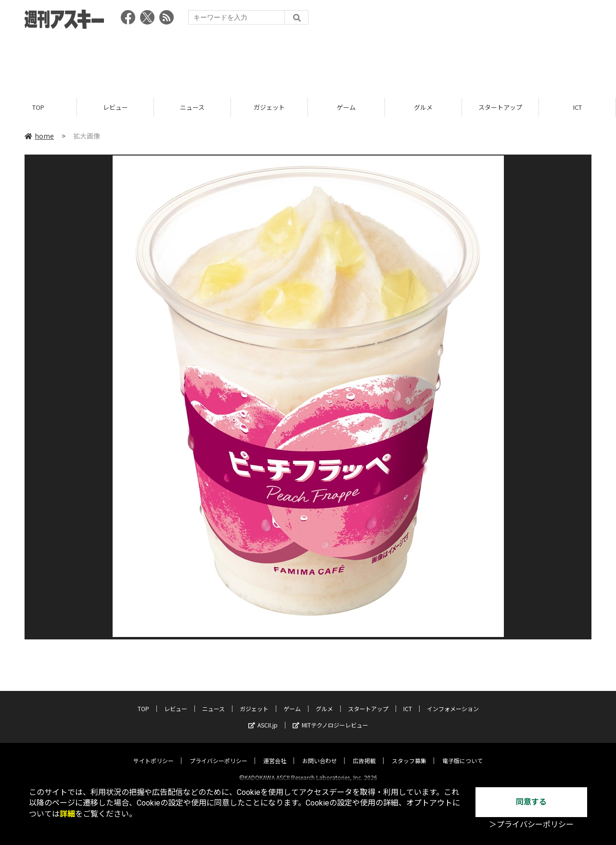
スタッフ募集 (409, 752)
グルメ (423, 107)
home (39, 136)
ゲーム (346, 107)
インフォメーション (453, 700)
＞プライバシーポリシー (531, 825)
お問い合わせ (320, 752)
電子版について (462, 752)
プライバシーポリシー (218, 752)
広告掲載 (364, 752)
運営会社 (275, 752)
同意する (531, 802)
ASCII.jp (263, 717)
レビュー (115, 107)
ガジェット (269, 107)
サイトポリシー (154, 752)
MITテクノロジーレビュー (330, 717)
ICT (577, 107)
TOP (38, 107)
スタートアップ (500, 107)
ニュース (192, 107)
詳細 (67, 814)
